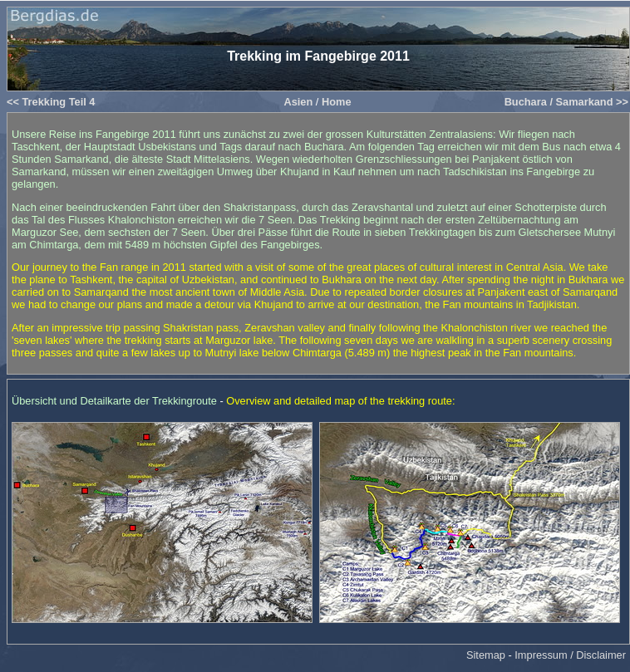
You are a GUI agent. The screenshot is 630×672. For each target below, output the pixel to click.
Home (337, 102)
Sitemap (486, 655)
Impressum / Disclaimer (570, 655)
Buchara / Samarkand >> (566, 102)
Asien (298, 102)
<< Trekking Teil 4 (51, 102)
